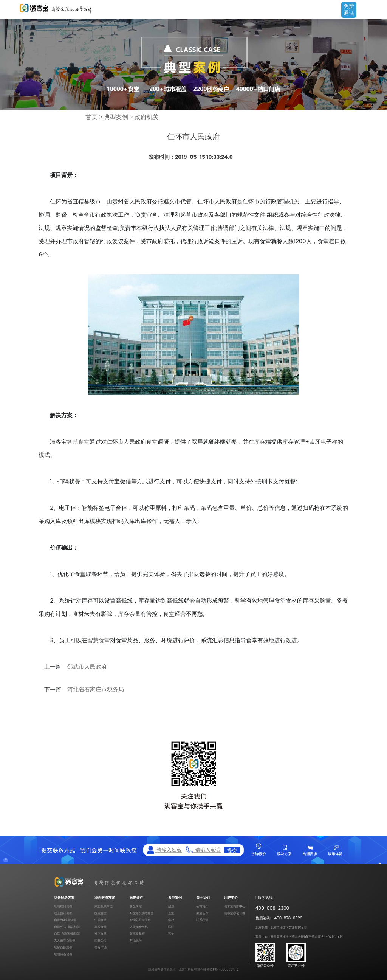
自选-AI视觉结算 (65, 920)
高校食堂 (101, 927)
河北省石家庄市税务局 (96, 690)
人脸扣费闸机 (139, 927)
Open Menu (378, 10)
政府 (171, 906)
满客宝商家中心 (235, 906)
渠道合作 (202, 913)
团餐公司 (101, 940)
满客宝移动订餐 (235, 913)
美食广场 (101, 947)
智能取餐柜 (137, 933)
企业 (171, 913)
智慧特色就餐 (63, 954)
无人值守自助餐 (65, 940)
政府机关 (147, 117)
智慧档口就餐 (63, 906)
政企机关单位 (104, 906)
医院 (171, 927)
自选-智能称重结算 (67, 933)
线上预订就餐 (63, 913)
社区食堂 (101, 933)
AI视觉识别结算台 (142, 913)
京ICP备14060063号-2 (223, 969)
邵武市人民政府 (87, 667)
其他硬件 (136, 940)
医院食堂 (101, 913)
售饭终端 (136, 906)
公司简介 (202, 906)
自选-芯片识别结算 (67, 927)
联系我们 (202, 920)
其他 (171, 933)
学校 (171, 920)
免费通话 (349, 9)
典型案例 (116, 117)
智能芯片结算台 (140, 920)
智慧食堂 (78, 442)
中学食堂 (101, 920)
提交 (232, 850)
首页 (91, 117)
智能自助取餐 (63, 947)
